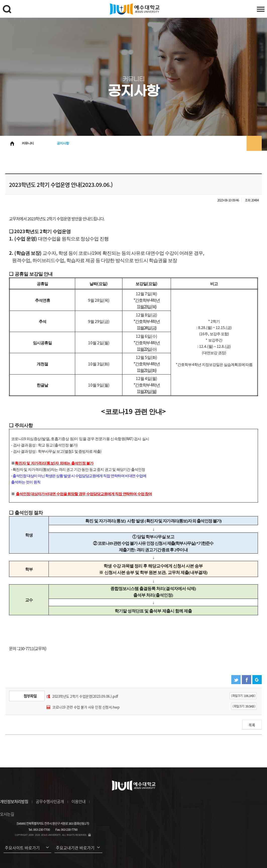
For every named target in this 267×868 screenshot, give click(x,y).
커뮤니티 (28, 143)
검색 (8, 10)
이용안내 (78, 801)
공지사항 (63, 143)
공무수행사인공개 (50, 801)
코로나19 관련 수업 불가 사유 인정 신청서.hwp (86, 707)
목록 (252, 725)
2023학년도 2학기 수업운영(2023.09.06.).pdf (85, 696)
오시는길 (7, 814)
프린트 (254, 143)
